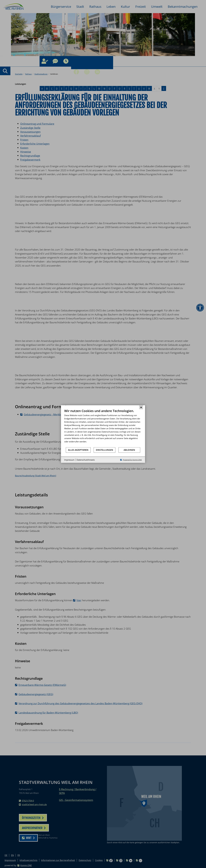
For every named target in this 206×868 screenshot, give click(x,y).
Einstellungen (105, 450)
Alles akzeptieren (78, 450)
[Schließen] (141, 407)
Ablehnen (129, 450)
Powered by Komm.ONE (132, 460)
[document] (103, 428)
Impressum (69, 460)
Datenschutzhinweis (86, 460)
